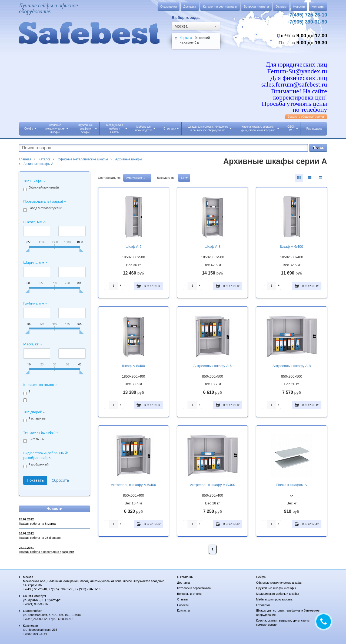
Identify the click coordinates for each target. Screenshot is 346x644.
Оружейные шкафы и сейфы (87, 129)
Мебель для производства (145, 128)
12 (184, 178)
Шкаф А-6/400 (292, 247)
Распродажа (314, 129)
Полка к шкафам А (292, 485)
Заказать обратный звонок (306, 117)
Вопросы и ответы (256, 6)
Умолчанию (135, 178)
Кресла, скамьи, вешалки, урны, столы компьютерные (260, 128)
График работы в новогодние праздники (46, 552)
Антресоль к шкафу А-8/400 (213, 485)
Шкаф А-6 (134, 247)
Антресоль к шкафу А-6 (212, 366)
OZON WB (293, 128)
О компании (169, 6)
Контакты (318, 6)
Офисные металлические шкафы (57, 129)
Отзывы (281, 6)
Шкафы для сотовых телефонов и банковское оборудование (209, 128)
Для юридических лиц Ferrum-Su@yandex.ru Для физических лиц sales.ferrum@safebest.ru (294, 75)
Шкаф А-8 (212, 247)
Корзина (186, 38)
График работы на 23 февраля (40, 538)
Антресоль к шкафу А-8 (292, 366)
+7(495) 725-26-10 (307, 15)
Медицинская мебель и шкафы (117, 129)
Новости (299, 6)
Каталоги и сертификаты (220, 6)
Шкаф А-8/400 (133, 366)
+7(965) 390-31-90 (307, 22)
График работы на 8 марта (37, 524)
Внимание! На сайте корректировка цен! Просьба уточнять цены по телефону (294, 100)
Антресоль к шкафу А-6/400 (133, 485)
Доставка (190, 6)
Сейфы (30, 129)
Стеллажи (171, 129)
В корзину (149, 286)
